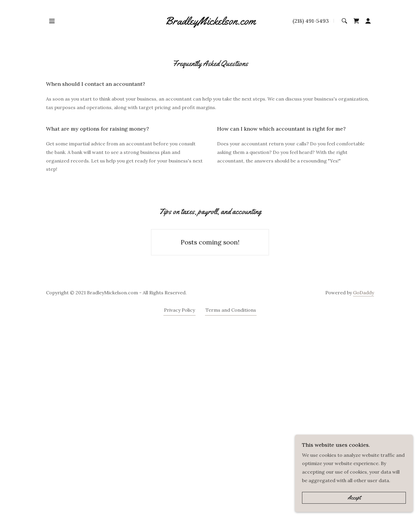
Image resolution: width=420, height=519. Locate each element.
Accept (354, 498)
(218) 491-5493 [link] (311, 21)
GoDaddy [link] (364, 293)
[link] (210, 21)
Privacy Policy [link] (179, 310)
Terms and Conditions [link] (231, 310)
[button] (52, 21)
